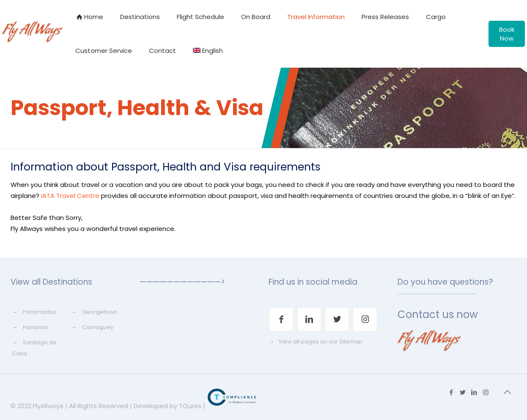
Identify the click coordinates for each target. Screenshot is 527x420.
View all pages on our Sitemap (320, 342)
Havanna (35, 327)
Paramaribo (40, 312)
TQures (190, 406)
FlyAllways (48, 406)
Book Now (507, 34)
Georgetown (100, 312)
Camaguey (98, 327)
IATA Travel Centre (70, 196)
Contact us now (438, 314)
